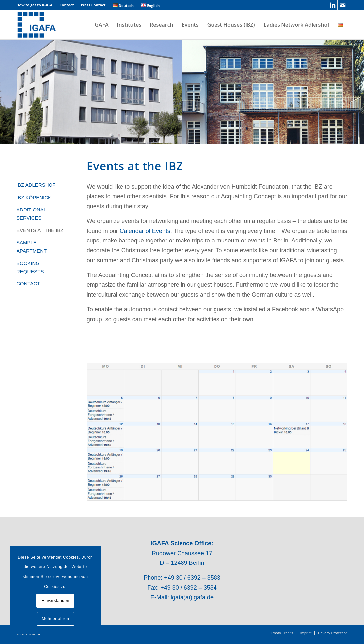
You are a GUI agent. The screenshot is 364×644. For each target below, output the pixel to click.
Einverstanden (56, 601)
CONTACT (28, 284)
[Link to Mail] (343, 5)
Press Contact (93, 5)
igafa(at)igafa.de (192, 597)
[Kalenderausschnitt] (217, 432)
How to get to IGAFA (35, 5)
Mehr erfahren (55, 619)
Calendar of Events (145, 231)
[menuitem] (36, 5)
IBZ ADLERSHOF (36, 185)
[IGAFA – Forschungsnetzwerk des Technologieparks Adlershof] (37, 25)
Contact (67, 5)
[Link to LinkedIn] (332, 5)
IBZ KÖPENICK (34, 197)
